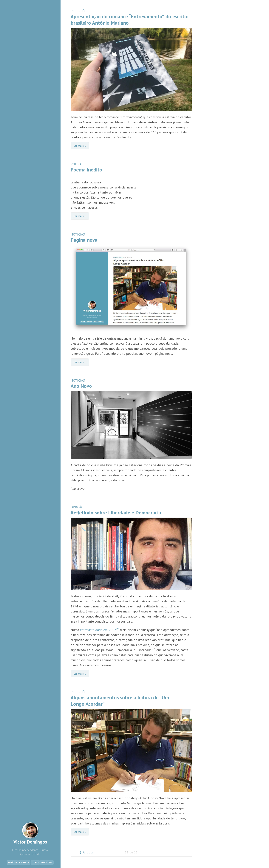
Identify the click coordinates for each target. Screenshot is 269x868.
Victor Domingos (30, 833)
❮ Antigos (86, 852)
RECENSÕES (79, 11)
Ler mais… (80, 146)
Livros (35, 862)
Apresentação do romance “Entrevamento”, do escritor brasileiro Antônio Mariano (130, 20)
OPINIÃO (77, 507)
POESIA (76, 164)
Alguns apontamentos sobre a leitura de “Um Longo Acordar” (120, 701)
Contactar (47, 862)
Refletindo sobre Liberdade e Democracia (116, 513)
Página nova (84, 240)
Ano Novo (81, 386)
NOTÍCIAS (78, 234)
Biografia (24, 862)
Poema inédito (86, 170)
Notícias (12, 862)
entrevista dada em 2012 (99, 630)
